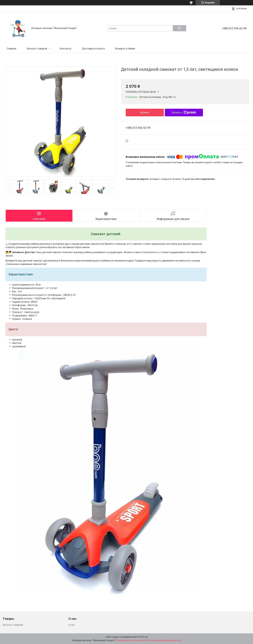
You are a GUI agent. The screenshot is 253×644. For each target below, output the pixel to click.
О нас (72, 625)
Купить (145, 113)
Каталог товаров (37, 49)
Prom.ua (143, 637)
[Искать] (179, 28)
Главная (12, 49)
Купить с (184, 113)
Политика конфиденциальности (164, 640)
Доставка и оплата (93, 49)
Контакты (66, 49)
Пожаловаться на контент (131, 640)
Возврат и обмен (125, 49)
